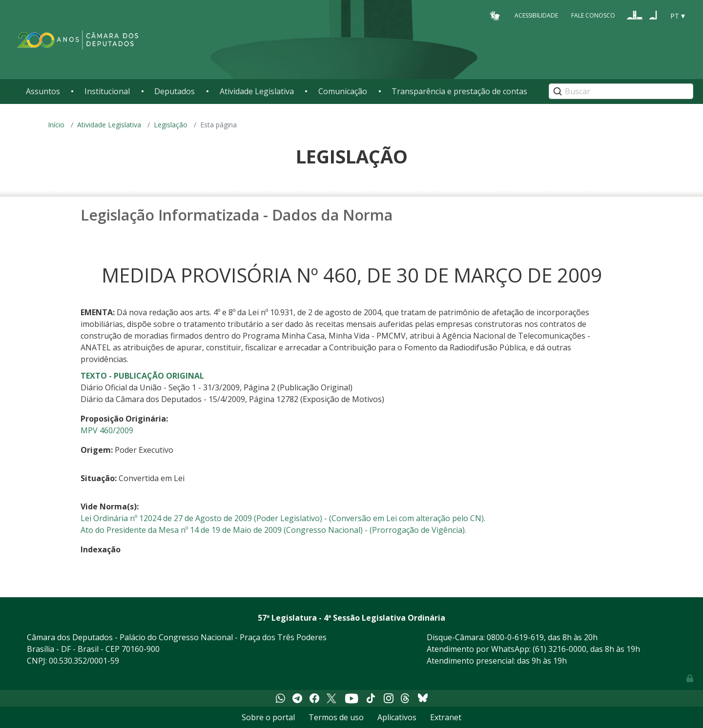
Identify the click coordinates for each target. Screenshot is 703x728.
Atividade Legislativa (257, 91)
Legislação (171, 125)
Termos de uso (336, 717)
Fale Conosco (593, 15)
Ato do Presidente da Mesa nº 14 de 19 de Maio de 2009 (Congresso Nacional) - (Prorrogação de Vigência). (273, 530)
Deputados (175, 91)
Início (56, 125)
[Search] (621, 91)
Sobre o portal (268, 717)
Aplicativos (397, 717)
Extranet (446, 717)
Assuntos (43, 91)
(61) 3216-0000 (559, 649)
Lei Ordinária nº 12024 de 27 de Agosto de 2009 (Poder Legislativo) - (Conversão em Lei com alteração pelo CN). (283, 518)
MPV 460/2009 (107, 430)
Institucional (107, 91)
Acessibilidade (536, 15)
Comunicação (343, 91)
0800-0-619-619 (515, 637)
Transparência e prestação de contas (459, 91)
